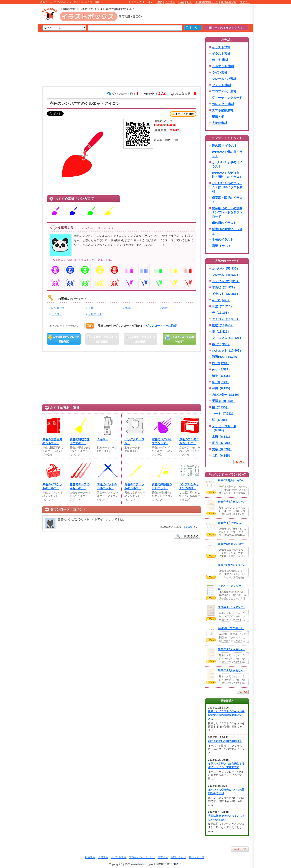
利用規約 (90, 857)
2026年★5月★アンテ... (231, 607)
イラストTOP (221, 47)
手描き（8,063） (223, 401)
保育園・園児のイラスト (227, 200)
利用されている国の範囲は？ (225, 741)
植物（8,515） (222, 376)
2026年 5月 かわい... (230, 523)
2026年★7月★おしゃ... (231, 670)
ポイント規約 (119, 857)
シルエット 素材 (223, 66)
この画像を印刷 (179, 339)
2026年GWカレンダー (231, 544)
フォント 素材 (222, 85)
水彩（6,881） (222, 437)
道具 (128, 308)
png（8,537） (222, 369)
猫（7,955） (220, 407)
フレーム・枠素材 (224, 79)
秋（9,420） (220, 363)
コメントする (106, 228)
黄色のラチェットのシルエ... (134, 486)
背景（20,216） (223, 306)
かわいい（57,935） (226, 268)
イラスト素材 (221, 54)
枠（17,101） (221, 313)
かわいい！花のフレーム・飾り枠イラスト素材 (227, 187)
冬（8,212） (220, 382)
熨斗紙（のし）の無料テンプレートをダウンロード (227, 212)
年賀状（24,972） (224, 287)
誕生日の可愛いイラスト (227, 231)
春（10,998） (221, 344)
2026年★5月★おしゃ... (231, 502)
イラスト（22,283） (226, 294)
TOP (159, 2)
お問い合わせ (178, 857)
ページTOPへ (240, 849)
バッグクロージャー (134, 441)
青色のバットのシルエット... (107, 486)
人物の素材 (220, 123)
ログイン (245, 2)
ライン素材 (220, 72)
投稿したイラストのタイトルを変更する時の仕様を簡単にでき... (226, 715)
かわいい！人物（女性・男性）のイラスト (227, 175)
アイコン (56, 314)
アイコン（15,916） (226, 319)
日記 (190, 2)
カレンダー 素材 (223, 104)
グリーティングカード (227, 98)
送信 (90, 326)
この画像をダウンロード (64, 339)
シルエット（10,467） (227, 350)
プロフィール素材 (224, 91)
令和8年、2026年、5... (231, 628)
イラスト (170, 2)
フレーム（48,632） (226, 275)
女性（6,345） (222, 456)
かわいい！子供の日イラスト (227, 164)
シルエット (95, 314)
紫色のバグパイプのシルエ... (162, 441)
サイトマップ (197, 857)
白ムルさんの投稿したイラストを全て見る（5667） (82, 260)
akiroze (188, 527)
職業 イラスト (222, 246)
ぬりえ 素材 (220, 60)
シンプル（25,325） (226, 281)
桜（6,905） (220, 420)
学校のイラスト (223, 240)
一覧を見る (239, 462)
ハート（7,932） (223, 414)
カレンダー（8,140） (226, 395)
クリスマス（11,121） (227, 338)
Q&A (181, 2)
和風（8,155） (222, 388)
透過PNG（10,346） (226, 357)
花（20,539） (221, 300)
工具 (91, 308)
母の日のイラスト (224, 223)
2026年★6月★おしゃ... (231, 649)
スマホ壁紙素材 (223, 110)
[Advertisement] (17, 72)
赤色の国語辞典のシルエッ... (52, 441)
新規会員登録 (229, 2)
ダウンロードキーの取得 (161, 326)
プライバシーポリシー (142, 857)
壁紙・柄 (218, 117)
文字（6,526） (222, 449)
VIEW (211, 493)
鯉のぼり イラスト (225, 146)
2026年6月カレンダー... (231, 565)
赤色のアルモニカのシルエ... (189, 441)
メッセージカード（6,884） (224, 428)
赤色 (165, 308)
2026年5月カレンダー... (231, 481)
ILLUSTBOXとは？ (207, 2)
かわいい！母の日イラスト (227, 154)
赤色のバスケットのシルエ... (52, 486)
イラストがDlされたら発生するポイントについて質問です (226, 765)
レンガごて (58, 308)
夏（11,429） (221, 332)
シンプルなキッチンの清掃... (189, 486)
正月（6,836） (222, 443)
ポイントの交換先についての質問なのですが (226, 792)
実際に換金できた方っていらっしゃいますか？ (226, 818)
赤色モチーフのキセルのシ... (80, 486)
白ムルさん (86, 228)
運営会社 (163, 857)
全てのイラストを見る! (226, 28)
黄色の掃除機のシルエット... (162, 486)
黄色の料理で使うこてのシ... (80, 441)
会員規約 (103, 857)
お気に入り (183, 114)
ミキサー (103, 439)
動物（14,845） (223, 325)
